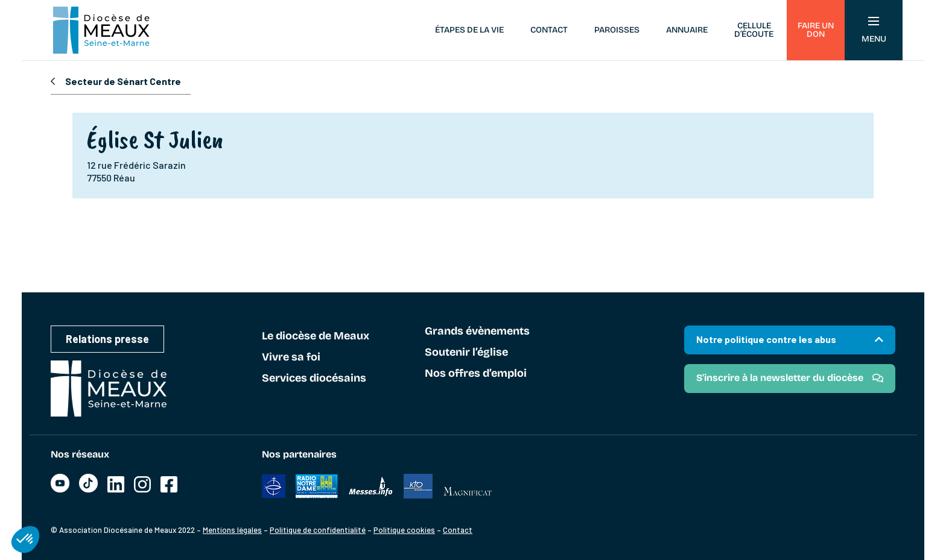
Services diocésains (314, 379)
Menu (874, 30)
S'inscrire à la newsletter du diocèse (780, 378)
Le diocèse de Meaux (316, 336)
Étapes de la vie (469, 30)
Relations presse (107, 339)
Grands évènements (477, 332)
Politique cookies (404, 530)
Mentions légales (232, 530)
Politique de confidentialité (318, 530)
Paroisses (617, 30)
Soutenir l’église (466, 353)
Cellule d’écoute (754, 30)
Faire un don (816, 30)
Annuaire (687, 30)
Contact (549, 30)
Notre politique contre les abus (766, 339)
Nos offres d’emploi (476, 374)
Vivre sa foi (291, 357)
